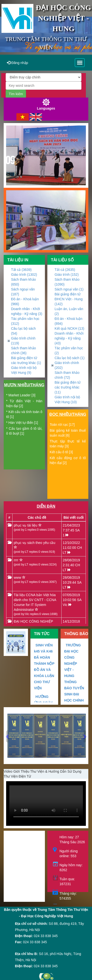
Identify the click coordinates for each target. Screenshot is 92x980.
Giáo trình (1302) (24, 275)
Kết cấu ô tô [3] (61, 452)
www (17, 578)
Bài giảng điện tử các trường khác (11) (68, 387)
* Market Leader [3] (21, 395)
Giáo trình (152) (67, 275)
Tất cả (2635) (65, 270)
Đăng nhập (18, 63)
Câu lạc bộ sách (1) (70, 358)
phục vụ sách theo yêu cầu (34, 543)
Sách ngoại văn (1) (69, 289)
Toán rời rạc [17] (62, 425)
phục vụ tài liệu (26, 525)
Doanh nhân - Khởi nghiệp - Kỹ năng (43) (69, 338)
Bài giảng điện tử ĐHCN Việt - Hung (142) (69, 299)
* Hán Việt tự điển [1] (22, 423)
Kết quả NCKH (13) (70, 328)
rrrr (16, 560)
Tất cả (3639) (21, 270)
